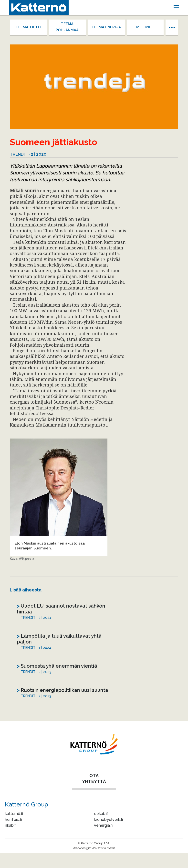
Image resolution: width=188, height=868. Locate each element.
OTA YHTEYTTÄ (94, 778)
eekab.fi (101, 814)
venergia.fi (103, 825)
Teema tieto (28, 27)
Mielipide (145, 27)
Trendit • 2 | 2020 (28, 154)
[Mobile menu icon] (176, 7)
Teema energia (106, 27)
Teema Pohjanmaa (67, 27)
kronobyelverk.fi (108, 820)
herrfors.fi (13, 820)
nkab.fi (11, 825)
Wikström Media (104, 848)
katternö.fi (14, 814)
